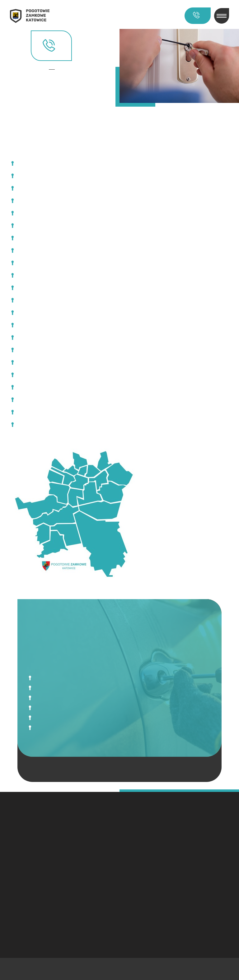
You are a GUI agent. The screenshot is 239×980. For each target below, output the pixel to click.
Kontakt (54, 69)
